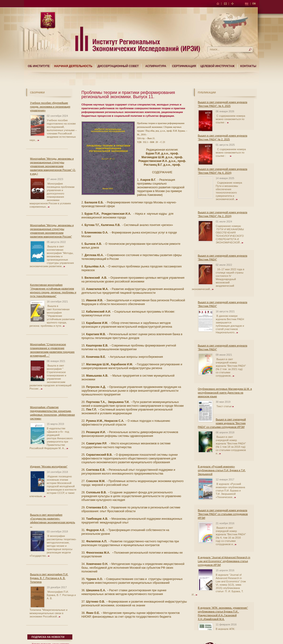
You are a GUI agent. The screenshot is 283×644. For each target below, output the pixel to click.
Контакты (248, 66)
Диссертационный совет (118, 66)
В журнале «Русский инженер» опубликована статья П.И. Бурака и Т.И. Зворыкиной (222, 470)
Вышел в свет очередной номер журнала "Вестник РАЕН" (223, 258)
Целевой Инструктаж (218, 66)
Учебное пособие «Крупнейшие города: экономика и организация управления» (50, 107)
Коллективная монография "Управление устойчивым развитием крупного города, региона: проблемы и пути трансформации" (53, 290)
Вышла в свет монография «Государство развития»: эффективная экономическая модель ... (53, 520)
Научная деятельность (73, 66)
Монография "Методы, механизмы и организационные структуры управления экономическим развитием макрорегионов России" (52, 231)
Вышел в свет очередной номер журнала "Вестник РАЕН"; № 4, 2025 (223, 104)
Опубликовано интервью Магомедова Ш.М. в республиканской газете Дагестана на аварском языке (225, 393)
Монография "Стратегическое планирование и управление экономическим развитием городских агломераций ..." (52, 350)
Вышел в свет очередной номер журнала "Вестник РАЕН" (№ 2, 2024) (223, 214)
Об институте (39, 66)
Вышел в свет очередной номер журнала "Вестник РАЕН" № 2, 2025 (223, 137)
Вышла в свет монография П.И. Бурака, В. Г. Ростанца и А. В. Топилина (49, 578)
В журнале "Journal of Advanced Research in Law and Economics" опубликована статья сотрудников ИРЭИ (224, 561)
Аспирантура (156, 66)
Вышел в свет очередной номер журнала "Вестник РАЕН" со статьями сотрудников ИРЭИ (222, 423)
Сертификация (184, 66)
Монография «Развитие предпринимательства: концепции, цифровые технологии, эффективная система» (53, 413)
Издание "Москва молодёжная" (49, 467)
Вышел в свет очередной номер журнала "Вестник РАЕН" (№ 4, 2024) (223, 171)
